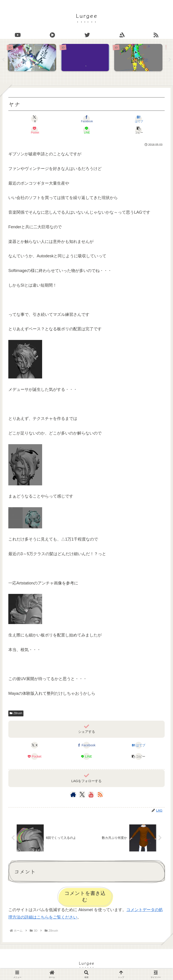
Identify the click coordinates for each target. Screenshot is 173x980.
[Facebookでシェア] (86, 119)
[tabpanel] (33, 59)
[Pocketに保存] (34, 130)
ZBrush (16, 713)
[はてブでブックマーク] (139, 119)
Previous (3, 60)
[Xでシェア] (34, 119)
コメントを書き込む (85, 897)
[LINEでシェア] (86, 130)
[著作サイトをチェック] (73, 794)
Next (170, 60)
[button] (139, 130)
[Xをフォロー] (82, 794)
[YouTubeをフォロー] (91, 794)
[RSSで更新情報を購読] (100, 794)
